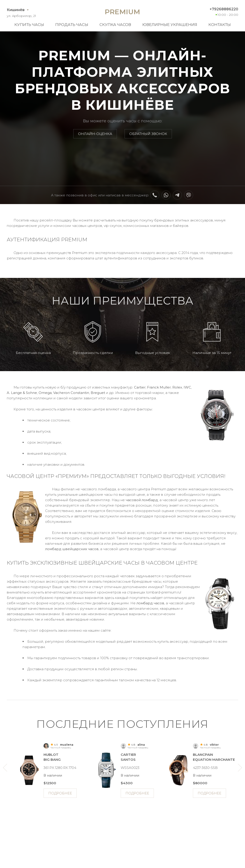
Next (240, 768)
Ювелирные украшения (170, 25)
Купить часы (29, 25)
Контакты (220, 25)
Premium (122, 12)
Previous (5, 768)
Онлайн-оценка (95, 134)
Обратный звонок (148, 134)
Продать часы (72, 25)
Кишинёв (16, 10)
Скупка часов (115, 25)
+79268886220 (224, 9)
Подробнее (60, 793)
